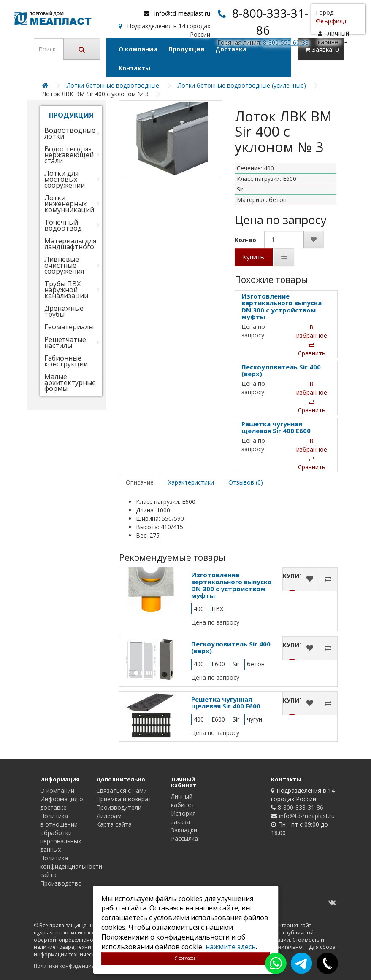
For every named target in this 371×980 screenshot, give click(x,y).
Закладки (184, 830)
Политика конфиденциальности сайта (71, 866)
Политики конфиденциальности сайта (82, 966)
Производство (61, 883)
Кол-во (245, 240)
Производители (119, 807)
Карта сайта (114, 824)
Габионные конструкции (66, 361)
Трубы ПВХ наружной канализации (66, 290)
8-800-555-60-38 (286, 42)
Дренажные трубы (64, 311)
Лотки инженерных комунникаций (69, 204)
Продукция (186, 49)
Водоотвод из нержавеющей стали (69, 155)
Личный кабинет (183, 801)
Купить (253, 257)
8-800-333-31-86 (301, 807)
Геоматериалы (69, 327)
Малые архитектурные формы (70, 382)
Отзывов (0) (246, 482)
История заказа (183, 817)
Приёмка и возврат (124, 799)
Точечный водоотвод (63, 225)
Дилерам (109, 816)
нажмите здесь (231, 947)
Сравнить (312, 350)
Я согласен (186, 958)
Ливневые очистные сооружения (64, 265)
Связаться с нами (122, 790)
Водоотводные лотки (70, 133)
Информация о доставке (62, 803)
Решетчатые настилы (65, 342)
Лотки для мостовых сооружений (65, 179)
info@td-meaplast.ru (182, 13)
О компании (138, 49)
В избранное (312, 331)
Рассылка (184, 839)
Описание (140, 482)
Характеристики (191, 482)
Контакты (134, 68)
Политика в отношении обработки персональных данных (61, 833)
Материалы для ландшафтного (70, 244)
